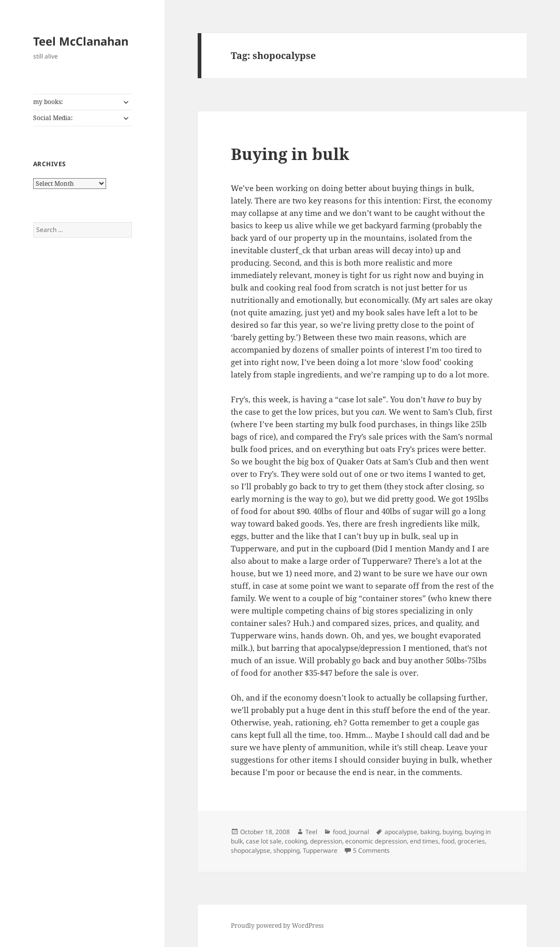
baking (430, 832)
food (339, 832)
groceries (471, 841)
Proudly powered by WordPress (277, 926)
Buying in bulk (290, 154)
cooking (296, 841)
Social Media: (53, 118)
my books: (48, 102)
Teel (311, 832)
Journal (359, 832)
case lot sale (264, 841)
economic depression (376, 841)
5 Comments (371, 850)
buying (452, 832)
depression (326, 841)
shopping (286, 850)
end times (424, 841)
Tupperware (320, 850)
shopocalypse (250, 850)
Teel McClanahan (81, 41)
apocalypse (401, 832)
